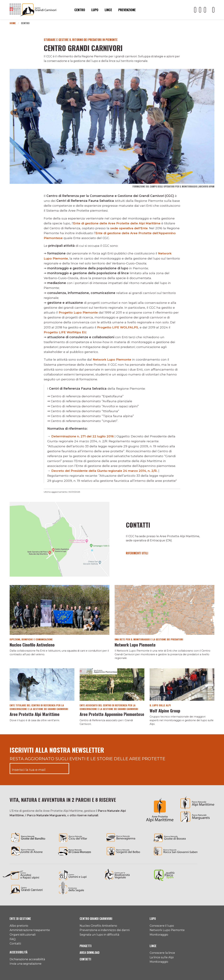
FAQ (13, 939)
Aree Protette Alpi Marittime (35, 714)
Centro (80, 10)
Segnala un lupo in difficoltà (99, 935)
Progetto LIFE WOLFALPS (118, 327)
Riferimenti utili (137, 553)
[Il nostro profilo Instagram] (205, 10)
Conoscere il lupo (162, 926)
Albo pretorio (19, 926)
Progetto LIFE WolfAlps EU (66, 332)
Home (13, 23)
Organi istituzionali (23, 935)
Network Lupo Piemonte (113, 359)
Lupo (95, 10)
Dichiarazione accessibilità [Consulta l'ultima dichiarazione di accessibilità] (27, 959)
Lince (108, 10)
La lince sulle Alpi (162, 957)
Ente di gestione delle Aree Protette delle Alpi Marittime (119, 223)
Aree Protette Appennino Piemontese (112, 714)
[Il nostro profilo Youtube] (195, 10)
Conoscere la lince (162, 953)
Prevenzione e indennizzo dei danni (105, 930)
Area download (90, 953)
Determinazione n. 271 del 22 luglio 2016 (83, 436)
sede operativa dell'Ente (130, 228)
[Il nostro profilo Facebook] (200, 10)
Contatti (139, 524)
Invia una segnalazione (26, 964)
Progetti (86, 946)
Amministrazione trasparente (30, 930)
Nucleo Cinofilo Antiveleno (32, 645)
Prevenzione (127, 10)
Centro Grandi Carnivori (96, 919)
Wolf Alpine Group (165, 711)
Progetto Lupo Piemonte (79, 312)
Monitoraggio (159, 935)
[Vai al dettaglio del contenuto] (59, 539)
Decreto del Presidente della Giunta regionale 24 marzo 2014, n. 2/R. (107, 471)
